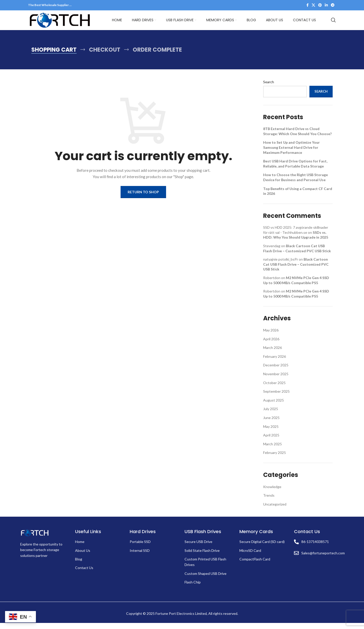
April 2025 (271, 441)
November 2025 (276, 380)
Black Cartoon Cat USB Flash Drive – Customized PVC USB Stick (296, 270)
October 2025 (274, 389)
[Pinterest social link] (320, 5)
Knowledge (272, 493)
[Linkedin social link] (326, 5)
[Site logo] (60, 23)
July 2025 (271, 415)
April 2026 (271, 345)
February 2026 (275, 362)
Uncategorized (275, 510)
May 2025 (271, 433)
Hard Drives (143, 538)
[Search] (333, 23)
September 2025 (276, 397)
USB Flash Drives (203, 538)
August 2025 (274, 406)
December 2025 (276, 371)
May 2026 (271, 336)
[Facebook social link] (308, 5)
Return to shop (143, 198)
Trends (269, 501)
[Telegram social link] (333, 5)
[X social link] (313, 5)
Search (269, 88)
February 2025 (275, 459)
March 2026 (272, 354)
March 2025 (272, 450)
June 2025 (271, 424)
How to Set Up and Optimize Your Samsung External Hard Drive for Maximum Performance (291, 154)
